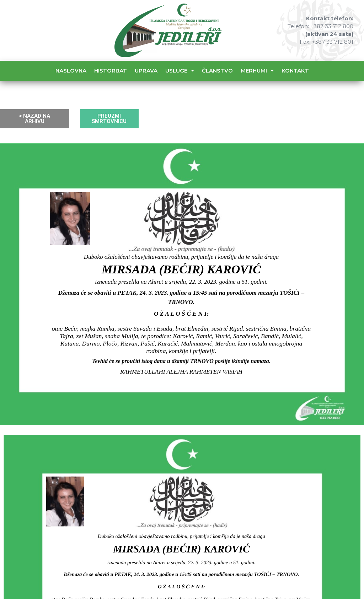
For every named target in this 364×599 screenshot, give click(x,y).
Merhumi (257, 71)
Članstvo (217, 71)
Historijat (111, 71)
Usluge (180, 71)
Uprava (146, 71)
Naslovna (71, 71)
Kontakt (295, 71)
